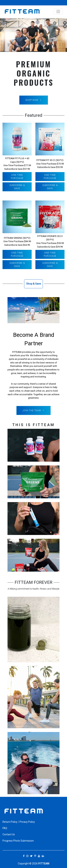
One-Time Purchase (17, 177)
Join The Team (33, 410)
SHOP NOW (34, 100)
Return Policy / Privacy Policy (19, 822)
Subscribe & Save (17, 187)
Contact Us (9, 834)
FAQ (5, 828)
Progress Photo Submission (18, 841)
